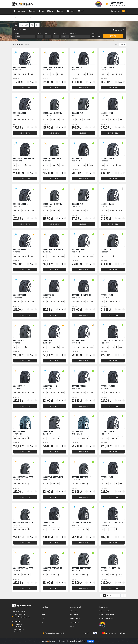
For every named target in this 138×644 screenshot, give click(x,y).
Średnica (55, 34)
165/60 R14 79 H (76, 525)
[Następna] (125, 596)
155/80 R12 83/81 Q (18, 434)
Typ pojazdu (63, 34)
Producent (17, 34)
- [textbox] (38, 37)
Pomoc (43, 619)
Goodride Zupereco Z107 (81, 568)
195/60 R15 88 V (47, 252)
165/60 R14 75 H (47, 206)
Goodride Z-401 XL (20, 386)
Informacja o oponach (76, 607)
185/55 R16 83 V (76, 115)
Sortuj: (117, 44)
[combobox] (25, 37)
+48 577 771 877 (116, 3)
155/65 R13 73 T (76, 206)
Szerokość (39, 34)
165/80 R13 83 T (47, 434)
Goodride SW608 (20, 67)
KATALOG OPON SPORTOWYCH (107, 619)
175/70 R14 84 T (47, 161)
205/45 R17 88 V (105, 388)
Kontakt (43, 615)
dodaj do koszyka (25, 88)
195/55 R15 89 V (105, 343)
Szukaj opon (113, 36)
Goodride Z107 (77, 113)
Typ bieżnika (73, 34)
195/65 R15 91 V (76, 297)
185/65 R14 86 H (17, 161)
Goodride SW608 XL (21, 204)
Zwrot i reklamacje (75, 622)
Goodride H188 (19, 431)
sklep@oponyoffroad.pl (24, 617)
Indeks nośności (74, 615)
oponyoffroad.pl (16, 18)
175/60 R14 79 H (76, 479)
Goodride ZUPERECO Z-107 (52, 113)
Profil (46, 34)
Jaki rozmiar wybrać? (118, 30)
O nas (42, 611)
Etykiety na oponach (75, 619)
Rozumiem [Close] (91, 641)
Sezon (93, 33)
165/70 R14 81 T (105, 115)
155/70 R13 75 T (105, 206)
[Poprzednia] (102, 596)
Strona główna (45, 607)
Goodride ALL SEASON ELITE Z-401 (55, 67)
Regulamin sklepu (104, 607)
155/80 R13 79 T (17, 70)
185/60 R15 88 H (105, 161)
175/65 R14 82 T (47, 479)
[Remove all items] (34, 36)
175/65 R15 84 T (105, 434)
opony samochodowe (27, 18)
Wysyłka (72, 626)
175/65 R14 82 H (105, 70)
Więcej (84, 641)
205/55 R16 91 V (105, 570)
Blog (42, 622)
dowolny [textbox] (64, 37)
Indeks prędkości (74, 611)
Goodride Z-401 (78, 67)
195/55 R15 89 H (47, 388)
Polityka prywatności (104, 611)
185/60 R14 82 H (47, 70)
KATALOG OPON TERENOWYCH (107, 615)
